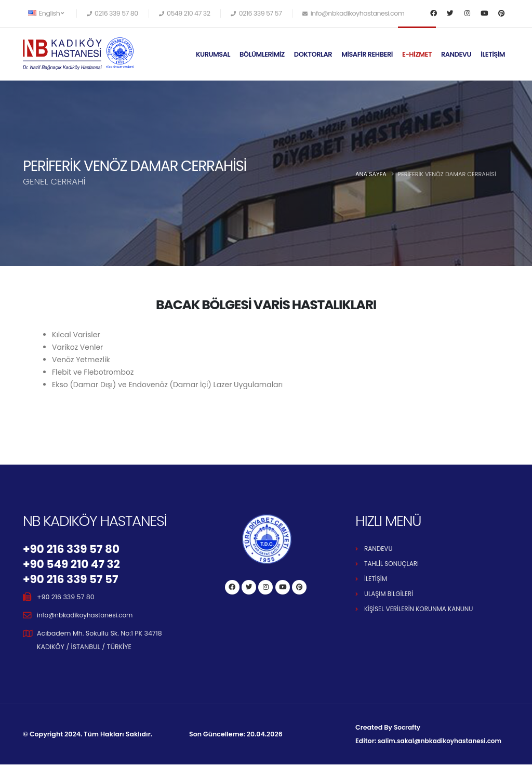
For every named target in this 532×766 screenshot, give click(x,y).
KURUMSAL (213, 54)
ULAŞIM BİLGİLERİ (390, 594)
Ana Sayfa (371, 174)
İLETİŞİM (493, 54)
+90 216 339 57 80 (74, 549)
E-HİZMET (417, 54)
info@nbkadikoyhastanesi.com (87, 617)
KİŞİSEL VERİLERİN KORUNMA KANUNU (421, 609)
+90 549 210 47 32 (74, 565)
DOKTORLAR (313, 54)
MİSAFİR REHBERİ (367, 54)
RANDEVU (456, 54)
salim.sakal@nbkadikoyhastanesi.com (443, 742)
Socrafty (408, 729)
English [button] (46, 13)
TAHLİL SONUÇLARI (393, 564)
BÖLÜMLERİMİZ (262, 54)
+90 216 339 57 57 (73, 580)
